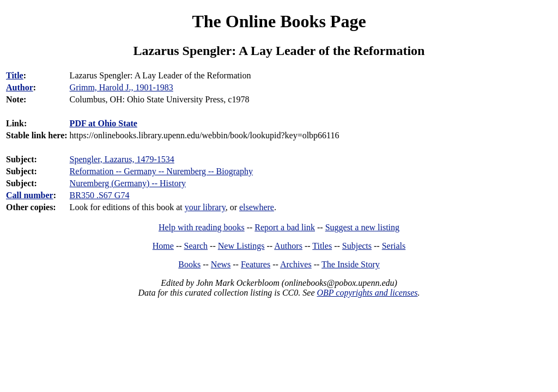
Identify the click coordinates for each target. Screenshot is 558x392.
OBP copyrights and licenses (367, 293)
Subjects (357, 246)
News (221, 264)
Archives (296, 264)
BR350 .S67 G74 (100, 195)
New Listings (241, 246)
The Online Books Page (279, 21)
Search (196, 246)
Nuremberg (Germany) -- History (128, 183)
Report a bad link (285, 227)
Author (20, 87)
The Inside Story (351, 264)
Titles (322, 246)
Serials (394, 246)
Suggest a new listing (362, 227)
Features (256, 264)
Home (163, 246)
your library (205, 207)
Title (15, 75)
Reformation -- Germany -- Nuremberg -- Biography (161, 171)
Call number (30, 195)
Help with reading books (202, 227)
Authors (288, 246)
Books (189, 264)
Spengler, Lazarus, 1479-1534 (122, 159)
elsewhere (257, 207)
